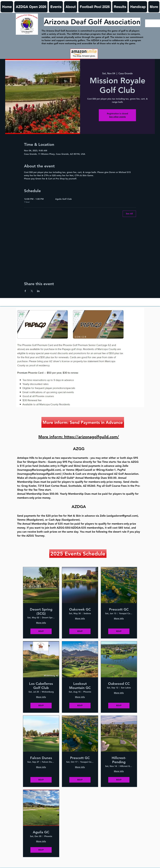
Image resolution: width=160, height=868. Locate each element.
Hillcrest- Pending (119, 760)
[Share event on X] (32, 291)
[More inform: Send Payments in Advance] (83, 422)
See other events (117, 117)
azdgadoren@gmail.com (122, 516)
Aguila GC (41, 832)
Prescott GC (119, 609)
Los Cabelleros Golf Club (41, 686)
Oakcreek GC (80, 609)
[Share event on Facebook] (25, 291)
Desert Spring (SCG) (41, 611)
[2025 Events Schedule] (78, 554)
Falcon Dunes (41, 758)
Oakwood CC (119, 684)
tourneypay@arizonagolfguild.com (39, 470)
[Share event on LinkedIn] (38, 291)
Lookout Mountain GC (80, 686)
